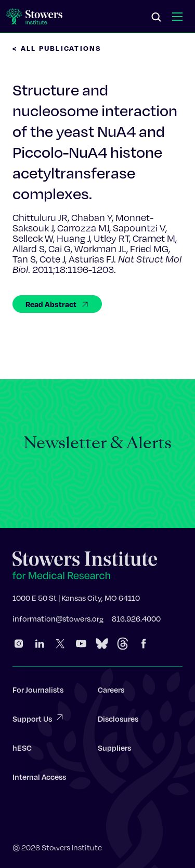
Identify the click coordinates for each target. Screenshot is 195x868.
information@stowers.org (58, 622)
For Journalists (38, 693)
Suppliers (114, 751)
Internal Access (39, 780)
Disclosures (118, 722)
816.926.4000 (136, 622)
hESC (22, 751)
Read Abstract (57, 304)
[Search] (157, 18)
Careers (111, 693)
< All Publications (57, 48)
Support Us (38, 721)
